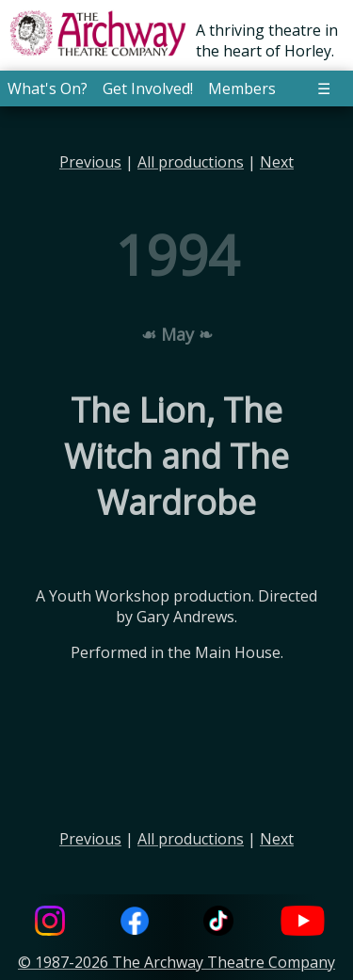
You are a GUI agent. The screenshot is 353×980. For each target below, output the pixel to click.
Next (277, 162)
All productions (191, 162)
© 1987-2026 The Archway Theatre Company (176, 962)
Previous (90, 162)
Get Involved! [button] (148, 88)
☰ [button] (324, 88)
